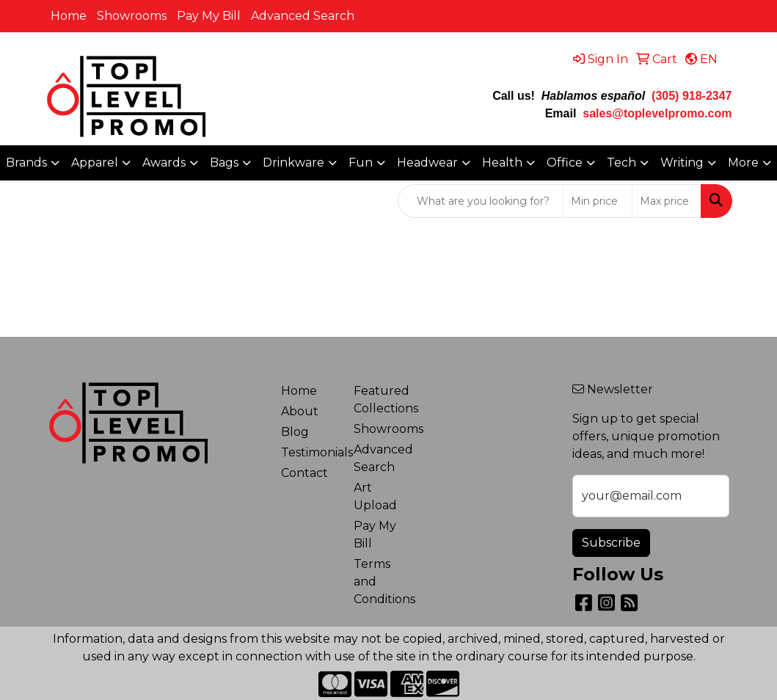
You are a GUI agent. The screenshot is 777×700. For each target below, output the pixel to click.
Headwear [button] (427, 163)
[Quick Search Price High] (667, 201)
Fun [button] (361, 163)
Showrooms (132, 16)
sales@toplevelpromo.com (657, 113)
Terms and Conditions (381, 581)
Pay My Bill (209, 16)
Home (69, 16)
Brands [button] (26, 163)
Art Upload (375, 496)
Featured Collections (381, 400)
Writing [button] (682, 163)
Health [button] (502, 163)
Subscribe (611, 543)
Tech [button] (621, 163)
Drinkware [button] (293, 163)
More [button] (743, 163)
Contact (304, 473)
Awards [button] (164, 163)
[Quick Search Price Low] (598, 201)
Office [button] (565, 163)
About (300, 411)
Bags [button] (224, 163)
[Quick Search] (481, 201)
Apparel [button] (95, 163)
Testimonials (309, 452)
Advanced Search (303, 16)
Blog (295, 432)
